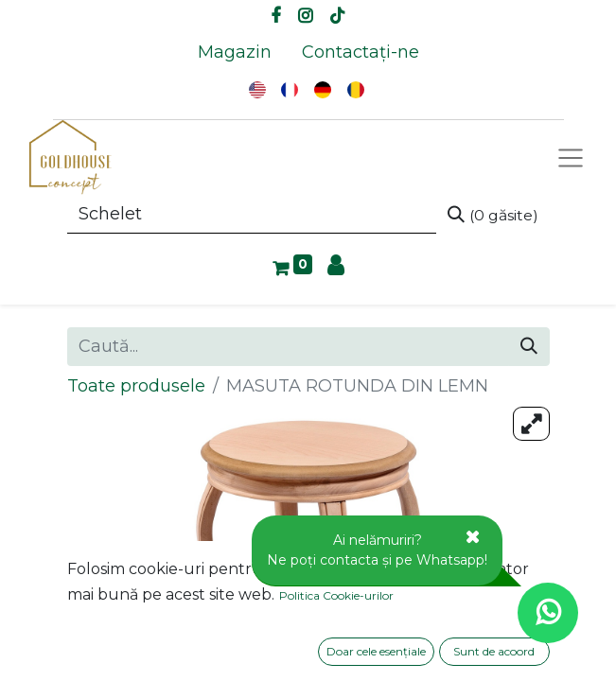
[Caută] (493, 215)
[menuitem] (235, 52)
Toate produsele (136, 386)
